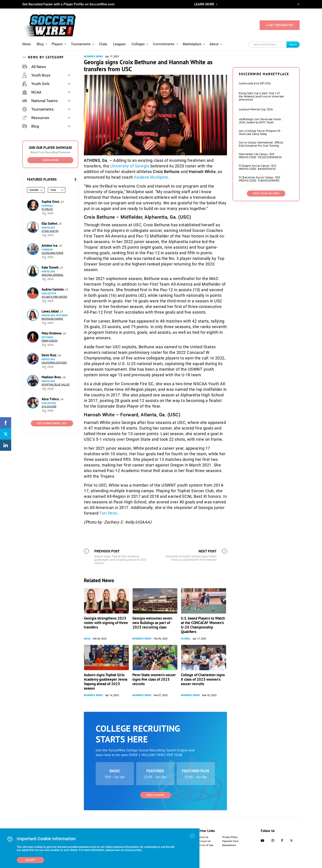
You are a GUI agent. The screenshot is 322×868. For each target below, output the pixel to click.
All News (34, 67)
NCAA (32, 92)
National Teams (40, 101)
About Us (203, 837)
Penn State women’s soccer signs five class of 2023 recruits (154, 679)
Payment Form (230, 841)
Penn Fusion (50, 341)
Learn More (50, 160)
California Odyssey (54, 363)
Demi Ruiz (49, 355)
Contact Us (204, 841)
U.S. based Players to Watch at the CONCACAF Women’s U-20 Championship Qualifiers (203, 625)
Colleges (138, 44)
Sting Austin (50, 231)
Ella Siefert (50, 223)
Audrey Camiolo (53, 289)
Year (53, 190)
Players (57, 44)
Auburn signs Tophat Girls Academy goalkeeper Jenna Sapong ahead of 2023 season (106, 682)
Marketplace (192, 44)
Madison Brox (52, 377)
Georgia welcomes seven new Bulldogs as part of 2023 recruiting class (152, 623)
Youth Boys (36, 75)
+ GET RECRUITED (280, 25)
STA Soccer (49, 407)
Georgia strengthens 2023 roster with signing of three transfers (106, 623)
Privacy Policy (230, 837)
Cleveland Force (52, 253)
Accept (30, 860)
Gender (34, 190)
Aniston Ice (50, 245)
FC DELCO (47, 209)
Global (186, 639)
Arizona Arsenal (53, 275)
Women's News (93, 57)
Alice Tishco (51, 399)
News (27, 44)
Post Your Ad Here (266, 193)
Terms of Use (206, 845)
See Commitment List (52, 423)
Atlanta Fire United (54, 297)
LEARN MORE (204, 4)
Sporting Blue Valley (56, 385)
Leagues (119, 44)
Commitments (164, 44)
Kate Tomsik (51, 267)
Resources (36, 118)
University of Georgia (130, 166)
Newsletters (229, 845)
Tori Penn (108, 513)
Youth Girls (36, 84)
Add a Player (156, 795)
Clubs (103, 44)
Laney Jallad (51, 311)
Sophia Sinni (51, 202)
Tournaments (81, 44)
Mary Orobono (52, 333)
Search (293, 44)
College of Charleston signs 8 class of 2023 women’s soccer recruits (203, 679)
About (214, 44)
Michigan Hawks (52, 319)
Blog (40, 44)
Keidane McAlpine (151, 177)
